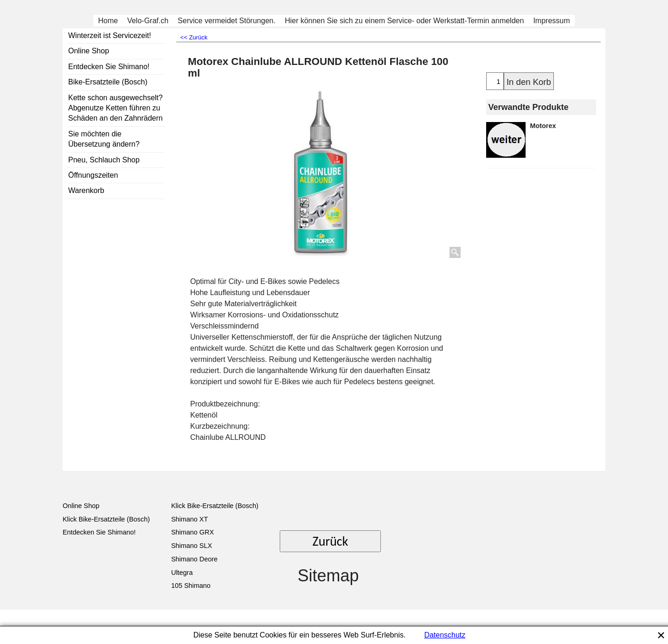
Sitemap (328, 576)
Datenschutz (445, 635)
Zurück (331, 541)
